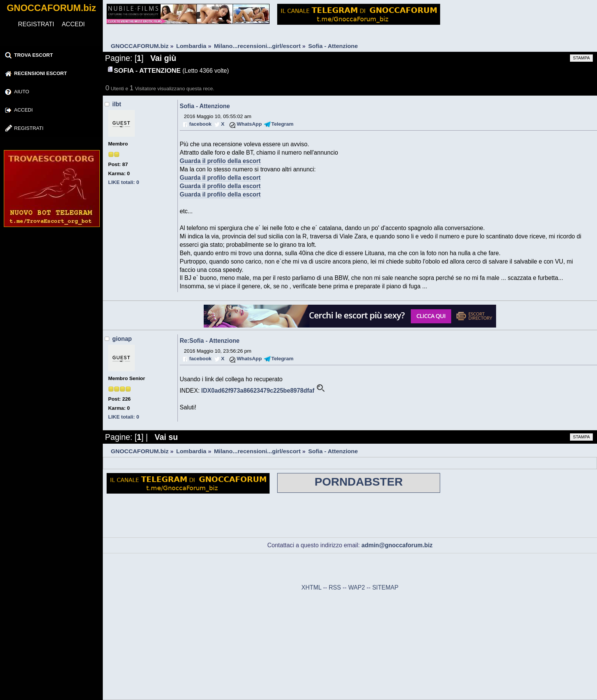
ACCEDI (73, 24)
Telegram (283, 124)
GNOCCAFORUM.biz (52, 8)
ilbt (117, 104)
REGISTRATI (36, 24)
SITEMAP (385, 587)
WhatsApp (249, 124)
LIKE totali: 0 (124, 182)
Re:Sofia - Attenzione (210, 341)
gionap (122, 339)
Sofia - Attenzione (205, 106)
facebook (200, 124)
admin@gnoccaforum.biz (397, 545)
